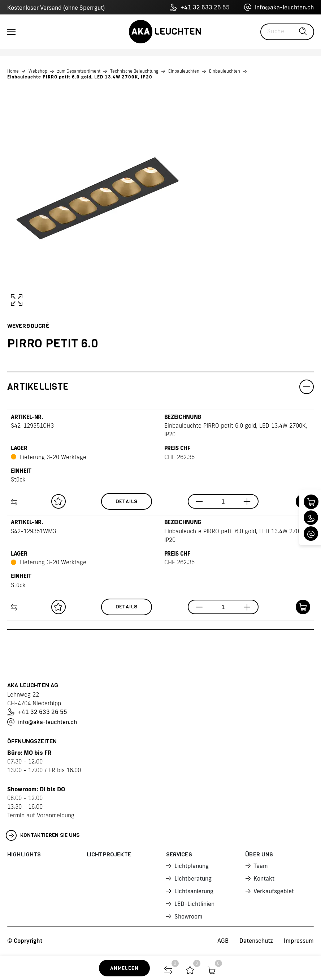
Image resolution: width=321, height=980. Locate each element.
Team (261, 866)
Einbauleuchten (184, 71)
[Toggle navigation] (11, 32)
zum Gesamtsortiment (79, 71)
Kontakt (264, 878)
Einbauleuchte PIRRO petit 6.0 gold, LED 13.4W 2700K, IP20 (80, 77)
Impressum (299, 941)
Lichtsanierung (194, 891)
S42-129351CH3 (32, 425)
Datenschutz (256, 941)
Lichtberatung (193, 878)
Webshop (38, 71)
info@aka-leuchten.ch (279, 7)
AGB (223, 941)
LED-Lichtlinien (194, 904)
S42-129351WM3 (33, 531)
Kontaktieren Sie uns (43, 835)
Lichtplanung (192, 866)
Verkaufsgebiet (274, 891)
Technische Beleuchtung (134, 71)
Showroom (188, 916)
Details (127, 502)
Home (13, 71)
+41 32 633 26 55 (200, 7)
